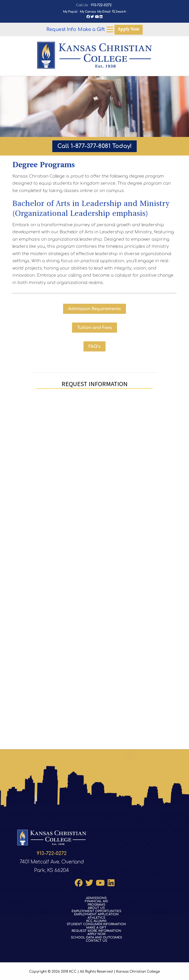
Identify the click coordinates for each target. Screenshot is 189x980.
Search (121, 12)
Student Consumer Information (96, 923)
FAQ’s (94, 346)
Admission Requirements (94, 309)
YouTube (97, 17)
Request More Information (96, 930)
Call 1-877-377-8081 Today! (94, 146)
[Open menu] (140, 29)
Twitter (92, 17)
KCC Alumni (96, 920)
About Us (96, 907)
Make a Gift (121, 29)
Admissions (96, 897)
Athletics (96, 916)
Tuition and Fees (94, 328)
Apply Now (92, 29)
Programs (96, 903)
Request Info (61, 29)
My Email (104, 12)
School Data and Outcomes (96, 936)
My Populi (71, 12)
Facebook (88, 17)
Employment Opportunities (96, 910)
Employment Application (96, 913)
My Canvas (88, 12)
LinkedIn (101, 17)
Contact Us (96, 939)
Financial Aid (96, 900)
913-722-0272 (101, 5)
